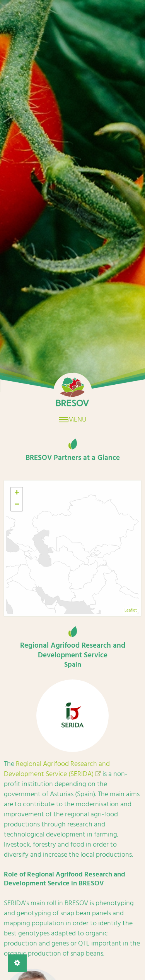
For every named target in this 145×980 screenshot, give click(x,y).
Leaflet (131, 610)
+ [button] (17, 493)
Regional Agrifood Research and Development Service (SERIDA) (57, 769)
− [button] (17, 505)
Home (73, 392)
